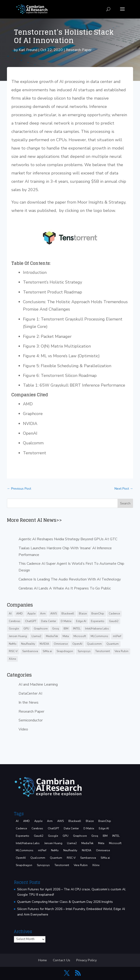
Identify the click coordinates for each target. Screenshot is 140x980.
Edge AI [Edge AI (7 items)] (81, 621)
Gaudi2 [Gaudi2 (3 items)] (114, 621)
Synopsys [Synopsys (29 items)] (84, 651)
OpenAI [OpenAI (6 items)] (77, 644)
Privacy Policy (86, 960)
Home (43, 960)
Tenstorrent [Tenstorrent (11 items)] (103, 651)
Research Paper (79, 50)
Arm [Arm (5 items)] (43, 614)
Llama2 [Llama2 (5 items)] (36, 636)
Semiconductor (31, 720)
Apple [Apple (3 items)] (31, 614)
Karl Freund (28, 50)
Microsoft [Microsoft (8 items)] (80, 636)
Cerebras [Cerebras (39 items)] (15, 621)
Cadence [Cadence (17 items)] (114, 614)
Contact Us (62, 960)
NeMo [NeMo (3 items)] (13, 644)
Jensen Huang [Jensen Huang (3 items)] (18, 636)
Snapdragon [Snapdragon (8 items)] (65, 651)
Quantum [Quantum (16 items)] (113, 644)
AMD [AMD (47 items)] (19, 614)
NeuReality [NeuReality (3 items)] (28, 644)
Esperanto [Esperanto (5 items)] (98, 621)
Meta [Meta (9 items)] (66, 636)
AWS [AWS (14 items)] (54, 614)
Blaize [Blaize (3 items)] (83, 614)
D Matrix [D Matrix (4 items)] (66, 621)
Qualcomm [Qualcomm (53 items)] (94, 644)
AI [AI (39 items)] (10, 614)
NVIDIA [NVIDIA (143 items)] (44, 644)
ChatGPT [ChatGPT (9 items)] (31, 621)
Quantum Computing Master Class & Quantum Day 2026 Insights (65, 902)
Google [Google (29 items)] (14, 629)
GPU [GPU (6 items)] (26, 629)
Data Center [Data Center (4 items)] (49, 621)
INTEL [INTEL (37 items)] (77, 629)
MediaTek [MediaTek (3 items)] (52, 636)
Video (23, 729)
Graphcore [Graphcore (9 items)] (41, 629)
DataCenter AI (30, 693)
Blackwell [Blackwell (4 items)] (68, 614)
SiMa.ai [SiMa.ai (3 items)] (47, 651)
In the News (29, 702)
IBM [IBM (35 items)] (66, 629)
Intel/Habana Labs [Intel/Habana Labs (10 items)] (97, 629)
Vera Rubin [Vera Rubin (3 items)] (121, 651)
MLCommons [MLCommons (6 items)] (99, 636)
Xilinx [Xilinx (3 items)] (12, 659)
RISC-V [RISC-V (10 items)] (13, 651)
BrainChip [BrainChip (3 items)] (98, 614)
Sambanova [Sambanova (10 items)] (30, 651)
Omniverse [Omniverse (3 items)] (61, 644)
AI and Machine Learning (38, 684)
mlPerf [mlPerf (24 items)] (117, 636)
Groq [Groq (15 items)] (56, 629)
